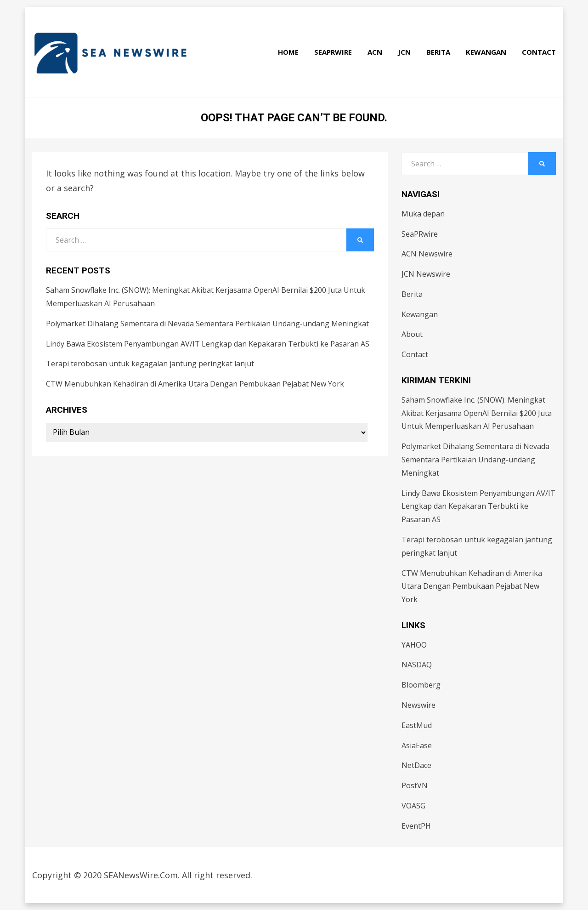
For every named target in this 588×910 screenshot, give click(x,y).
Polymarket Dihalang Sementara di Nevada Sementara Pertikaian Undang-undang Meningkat (207, 324)
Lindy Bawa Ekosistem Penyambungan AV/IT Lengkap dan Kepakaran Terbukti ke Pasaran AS (208, 344)
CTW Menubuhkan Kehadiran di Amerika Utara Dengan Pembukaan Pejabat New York (195, 384)
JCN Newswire (426, 274)
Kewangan (486, 52)
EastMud (417, 725)
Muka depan (423, 214)
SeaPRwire (333, 52)
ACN (375, 52)
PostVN (415, 785)
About (412, 334)
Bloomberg (421, 685)
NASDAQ (417, 665)
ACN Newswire (427, 254)
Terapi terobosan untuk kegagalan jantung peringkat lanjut (150, 364)
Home (288, 52)
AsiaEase (417, 745)
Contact (539, 52)
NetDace (416, 765)
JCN (404, 52)
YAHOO (414, 645)
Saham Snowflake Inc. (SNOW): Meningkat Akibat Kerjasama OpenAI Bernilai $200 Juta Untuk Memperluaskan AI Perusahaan (477, 413)
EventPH (416, 826)
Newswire (418, 705)
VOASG (413, 806)
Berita (438, 52)
